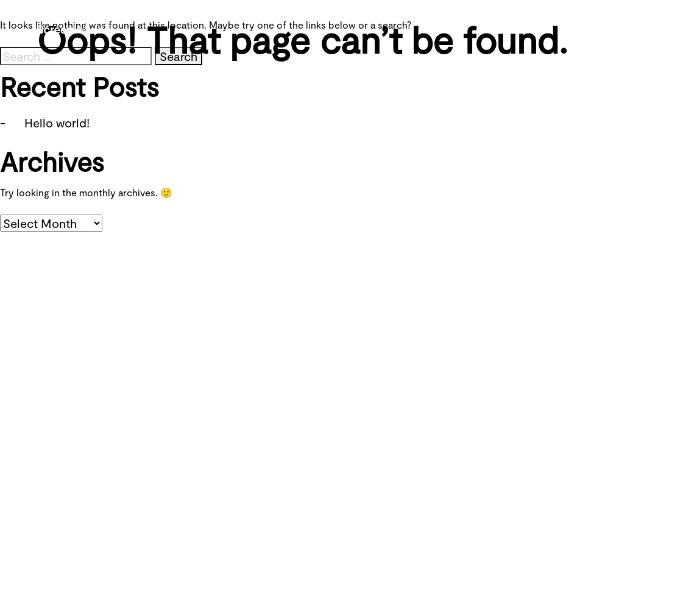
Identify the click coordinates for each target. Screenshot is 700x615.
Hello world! (57, 123)
